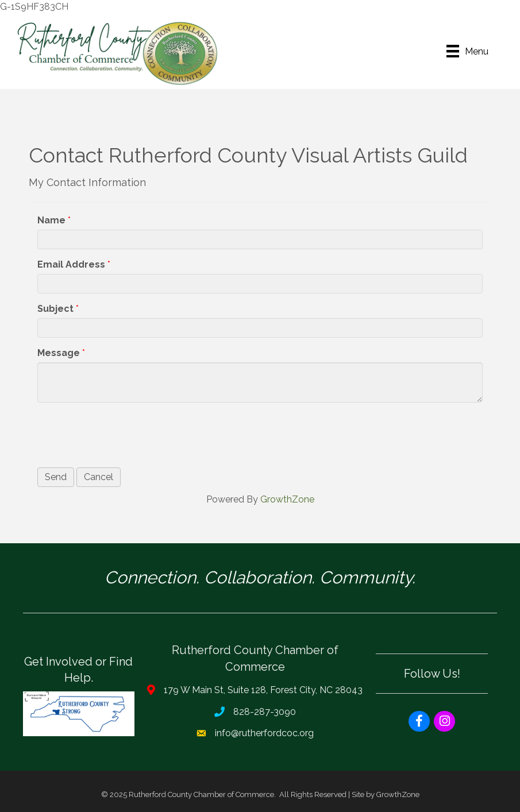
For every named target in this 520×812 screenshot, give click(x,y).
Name (51, 220)
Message (59, 353)
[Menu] (467, 51)
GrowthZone (287, 499)
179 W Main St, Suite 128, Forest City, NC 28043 (263, 690)
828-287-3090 (265, 712)
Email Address (71, 264)
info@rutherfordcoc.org (264, 733)
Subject (55, 309)
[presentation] (125, 434)
